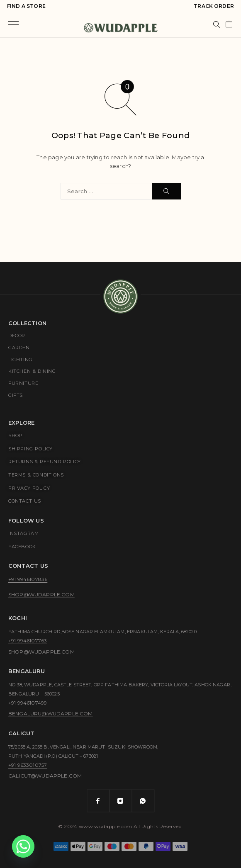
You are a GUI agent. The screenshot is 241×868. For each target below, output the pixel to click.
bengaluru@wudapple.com (51, 714)
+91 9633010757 (28, 765)
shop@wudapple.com (41, 594)
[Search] (217, 24)
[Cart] (229, 25)
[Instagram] (121, 801)
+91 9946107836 (28, 579)
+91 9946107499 (28, 703)
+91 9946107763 (28, 641)
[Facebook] (98, 801)
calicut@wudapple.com (45, 776)
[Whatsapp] (143, 801)
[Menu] (13, 24)
